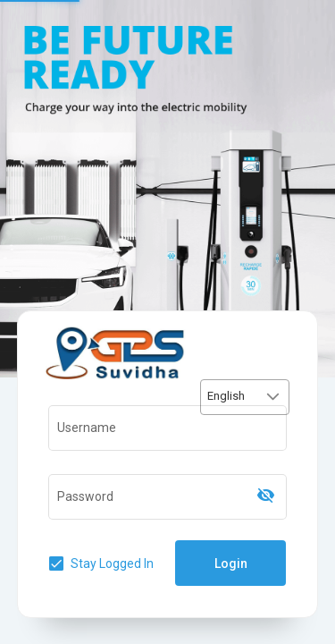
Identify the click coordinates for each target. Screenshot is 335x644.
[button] (273, 397)
